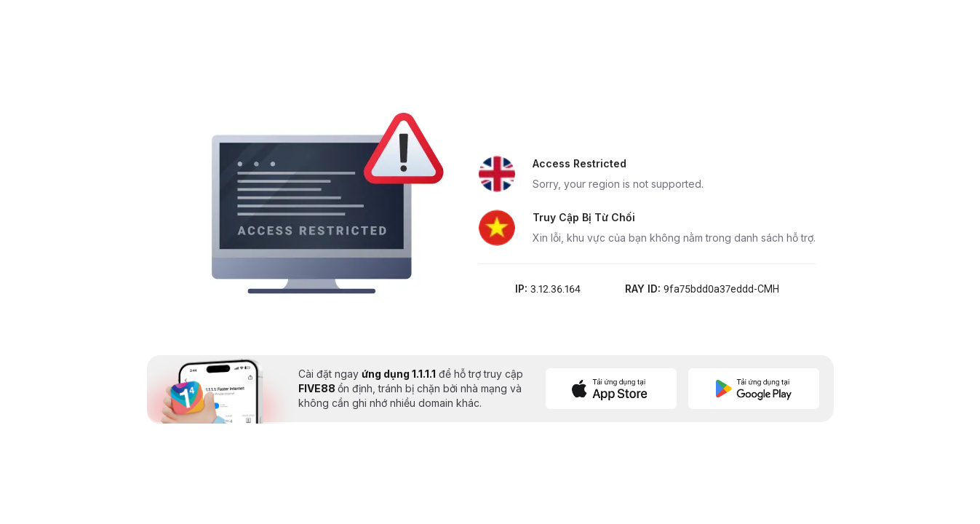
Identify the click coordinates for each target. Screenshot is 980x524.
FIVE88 (318, 388)
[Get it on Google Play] (754, 389)
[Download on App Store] (611, 389)
